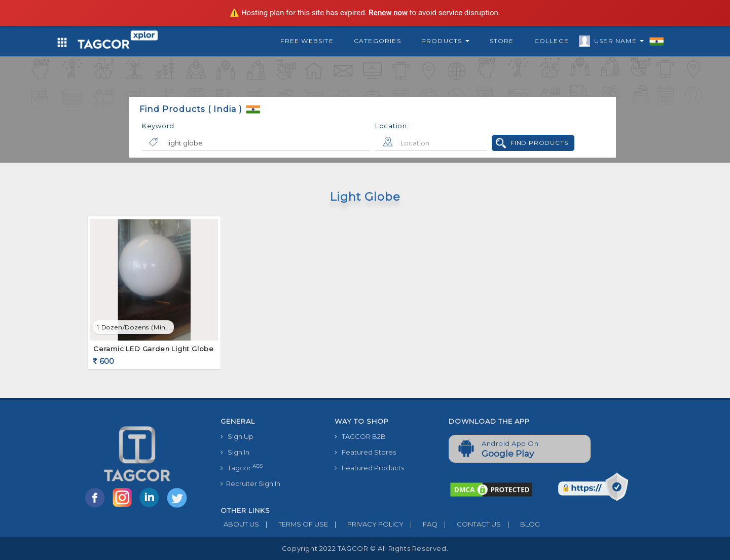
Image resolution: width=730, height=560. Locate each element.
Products (445, 41)
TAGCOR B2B (360, 436)
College (552, 41)
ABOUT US (240, 524)
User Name (616, 43)
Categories (377, 41)
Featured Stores (365, 452)
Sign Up (237, 436)
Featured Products (369, 468)
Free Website (307, 41)
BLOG (520, 524)
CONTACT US (469, 524)
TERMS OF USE (294, 524)
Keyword (158, 126)
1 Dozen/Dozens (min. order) (135, 327)
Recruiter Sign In (250, 483)
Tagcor (242, 468)
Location (391, 126)
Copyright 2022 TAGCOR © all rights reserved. (365, 548)
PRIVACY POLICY (366, 524)
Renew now (388, 13)
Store (502, 41)
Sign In (235, 452)
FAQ (421, 524)
